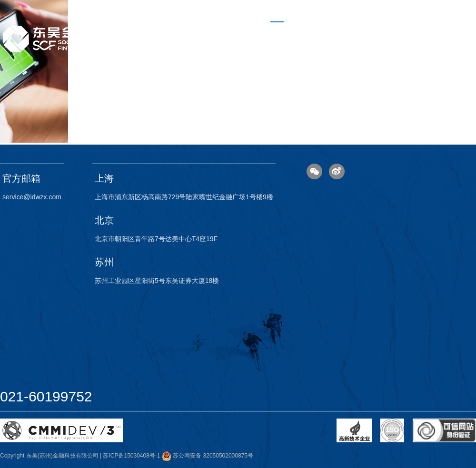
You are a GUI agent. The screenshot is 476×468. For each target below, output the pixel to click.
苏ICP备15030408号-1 (131, 456)
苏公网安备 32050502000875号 (208, 456)
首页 (277, 32)
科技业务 (316, 31)
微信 (314, 171)
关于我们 (407, 31)
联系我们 (453, 31)
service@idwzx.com (32, 197)
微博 (337, 171)
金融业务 (362, 31)
